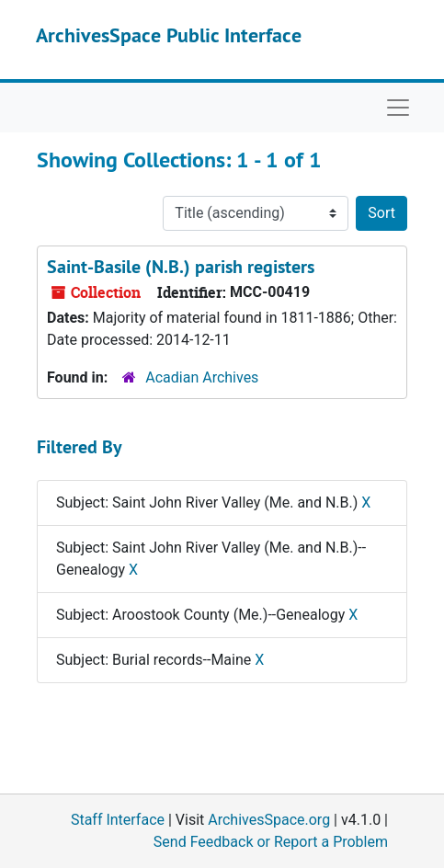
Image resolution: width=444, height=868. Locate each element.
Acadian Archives (202, 377)
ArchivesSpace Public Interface (169, 35)
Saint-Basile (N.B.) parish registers (181, 267)
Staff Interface (118, 820)
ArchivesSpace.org (269, 820)
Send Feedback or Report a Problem (271, 842)
